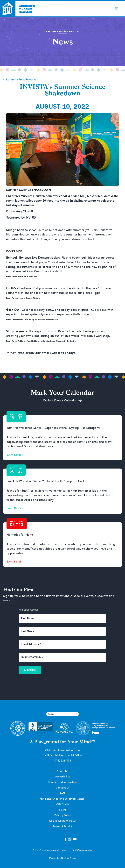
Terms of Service (63, 827)
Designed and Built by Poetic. (62, 858)
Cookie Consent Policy (62, 821)
